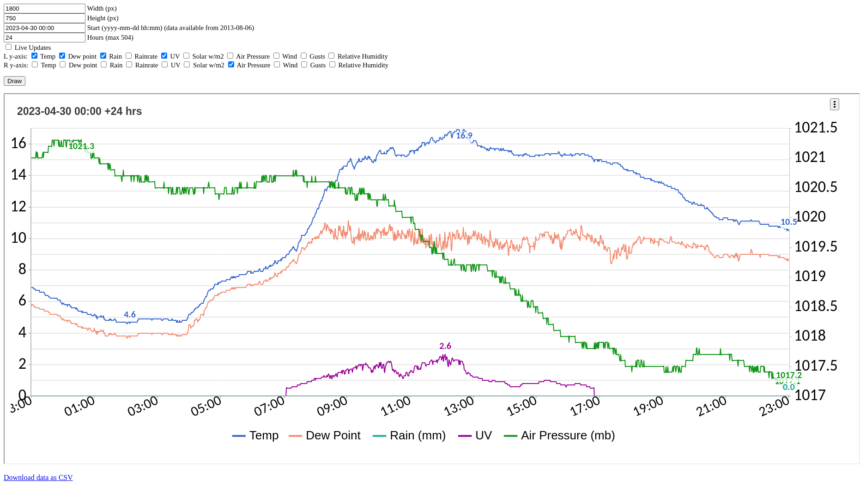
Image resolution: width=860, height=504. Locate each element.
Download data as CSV (38, 477)
